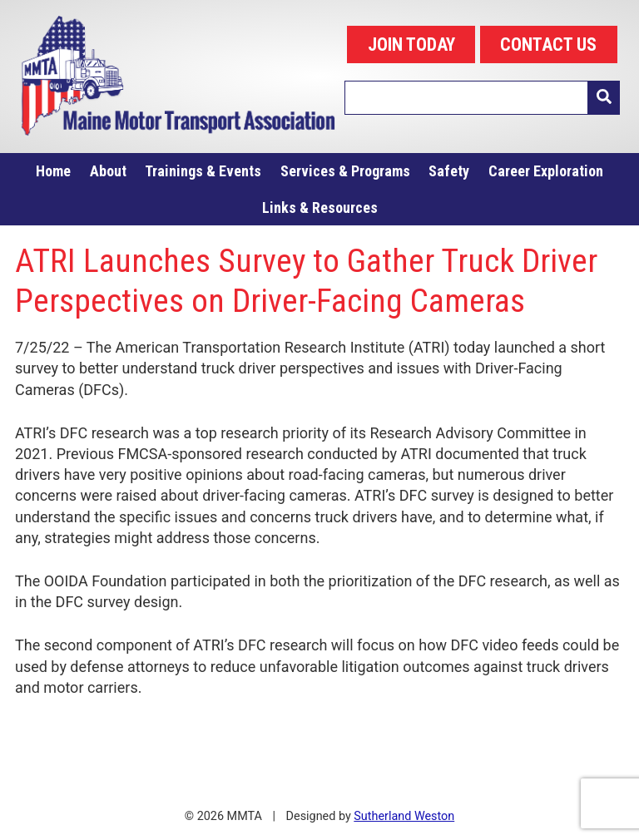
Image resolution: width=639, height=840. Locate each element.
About (108, 171)
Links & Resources (320, 208)
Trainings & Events (203, 171)
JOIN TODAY (411, 44)
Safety (449, 171)
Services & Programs (345, 171)
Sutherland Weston (404, 816)
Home (53, 171)
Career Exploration (546, 171)
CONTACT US (548, 44)
